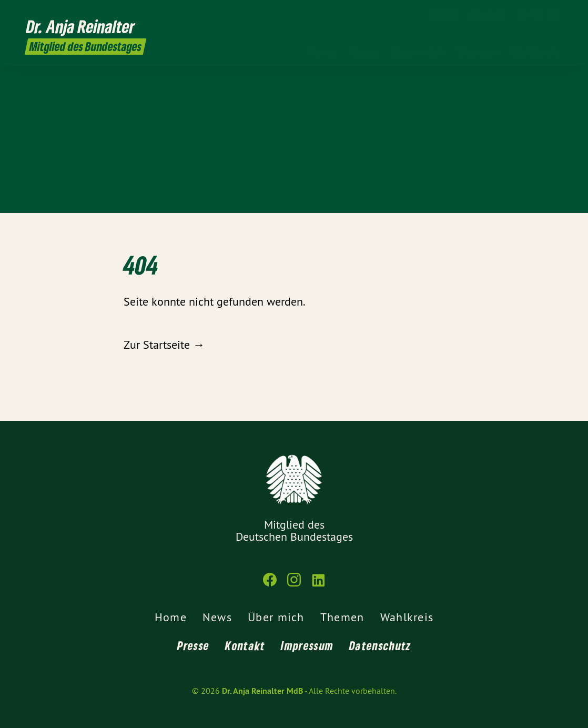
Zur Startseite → (164, 345)
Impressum (307, 645)
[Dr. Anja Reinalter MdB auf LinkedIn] (554, 14)
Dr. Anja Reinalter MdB (262, 691)
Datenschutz (380, 645)
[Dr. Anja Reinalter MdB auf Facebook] (522, 14)
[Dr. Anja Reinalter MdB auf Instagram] (538, 14)
